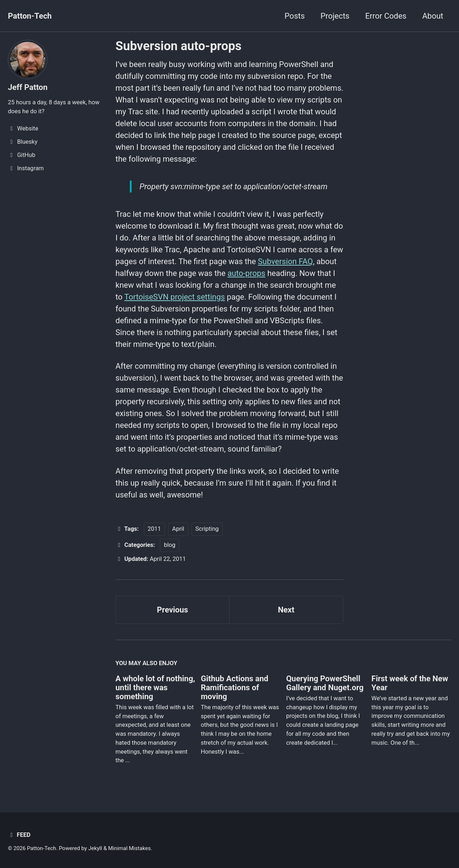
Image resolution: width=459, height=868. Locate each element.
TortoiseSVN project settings (175, 297)
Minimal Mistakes (130, 848)
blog (170, 545)
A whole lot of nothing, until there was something (155, 688)
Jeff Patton (28, 87)
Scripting (207, 529)
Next (286, 610)
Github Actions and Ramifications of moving (235, 688)
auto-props (246, 273)
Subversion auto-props (178, 46)
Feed (19, 835)
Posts (295, 16)
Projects (335, 16)
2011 (154, 529)
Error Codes (386, 16)
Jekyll (95, 848)
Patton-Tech (30, 16)
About (433, 16)
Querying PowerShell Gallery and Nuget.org (325, 683)
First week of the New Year (410, 683)
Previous (173, 610)
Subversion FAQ (285, 261)
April (178, 529)
